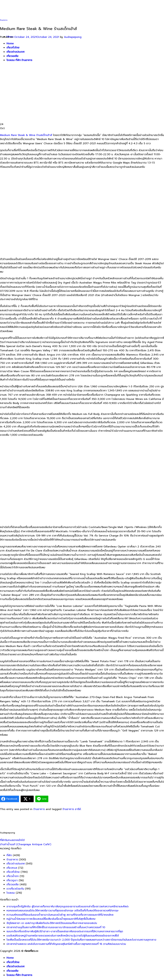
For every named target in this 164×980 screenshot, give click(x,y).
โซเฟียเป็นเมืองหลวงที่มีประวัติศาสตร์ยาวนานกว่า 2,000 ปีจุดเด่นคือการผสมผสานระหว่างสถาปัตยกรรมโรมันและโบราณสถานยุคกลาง (81, 940)
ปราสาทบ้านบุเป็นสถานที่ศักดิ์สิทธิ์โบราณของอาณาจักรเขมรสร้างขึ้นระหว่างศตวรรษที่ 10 (56, 927)
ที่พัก (9, 855)
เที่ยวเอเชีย (12, 971)
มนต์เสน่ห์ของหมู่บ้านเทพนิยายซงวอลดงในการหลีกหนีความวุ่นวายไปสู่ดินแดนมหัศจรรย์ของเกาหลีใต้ (63, 936)
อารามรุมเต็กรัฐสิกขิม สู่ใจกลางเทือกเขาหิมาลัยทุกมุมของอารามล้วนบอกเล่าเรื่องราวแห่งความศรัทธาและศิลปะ (68, 906)
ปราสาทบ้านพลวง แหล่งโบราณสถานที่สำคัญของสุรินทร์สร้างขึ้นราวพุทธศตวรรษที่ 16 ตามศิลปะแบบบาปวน (66, 944)
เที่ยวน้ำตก (13, 876)
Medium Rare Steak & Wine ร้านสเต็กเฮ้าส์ (26, 135)
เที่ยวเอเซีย (13, 884)
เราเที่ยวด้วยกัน (15, 889)
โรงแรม (11, 893)
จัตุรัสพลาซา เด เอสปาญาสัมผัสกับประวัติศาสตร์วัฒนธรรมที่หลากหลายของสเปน (52, 923)
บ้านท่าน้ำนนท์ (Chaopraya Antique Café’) (26, 844)
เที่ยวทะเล (12, 868)
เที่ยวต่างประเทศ (16, 864)
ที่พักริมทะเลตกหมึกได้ (12, 840)
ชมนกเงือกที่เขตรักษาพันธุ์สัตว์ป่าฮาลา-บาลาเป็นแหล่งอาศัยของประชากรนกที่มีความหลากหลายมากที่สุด (65, 931)
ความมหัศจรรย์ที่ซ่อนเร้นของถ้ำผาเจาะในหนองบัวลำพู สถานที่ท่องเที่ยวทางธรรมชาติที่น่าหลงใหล (60, 915)
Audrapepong (73, 37)
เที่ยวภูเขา (12, 880)
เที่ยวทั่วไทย (13, 872)
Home (10, 958)
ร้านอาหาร (4, 20)
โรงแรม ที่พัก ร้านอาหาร (19, 975)
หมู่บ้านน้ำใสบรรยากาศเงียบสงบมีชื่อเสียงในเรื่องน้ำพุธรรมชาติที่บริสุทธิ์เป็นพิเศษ (51, 919)
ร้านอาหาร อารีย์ (72, 809)
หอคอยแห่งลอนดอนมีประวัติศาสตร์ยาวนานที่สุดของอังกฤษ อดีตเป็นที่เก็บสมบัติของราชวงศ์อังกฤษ (62, 911)
